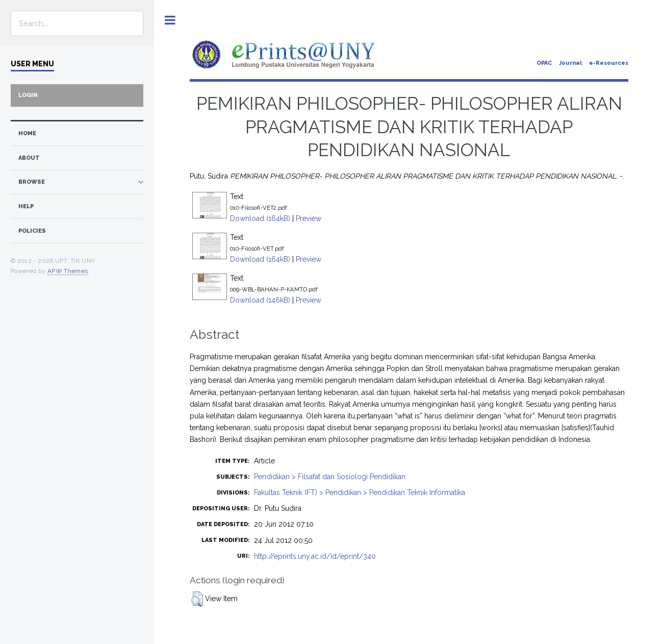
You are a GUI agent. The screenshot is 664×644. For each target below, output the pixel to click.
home (27, 133)
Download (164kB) (260, 218)
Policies (32, 231)
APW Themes (68, 271)
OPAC (544, 63)
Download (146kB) (260, 300)
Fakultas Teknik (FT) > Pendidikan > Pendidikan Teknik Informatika (360, 492)
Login (28, 95)
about (29, 158)
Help (26, 206)
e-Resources (609, 63)
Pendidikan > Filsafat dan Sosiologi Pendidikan (330, 477)
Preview (309, 218)
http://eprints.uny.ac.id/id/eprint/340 (315, 556)
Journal (570, 63)
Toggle (170, 20)
